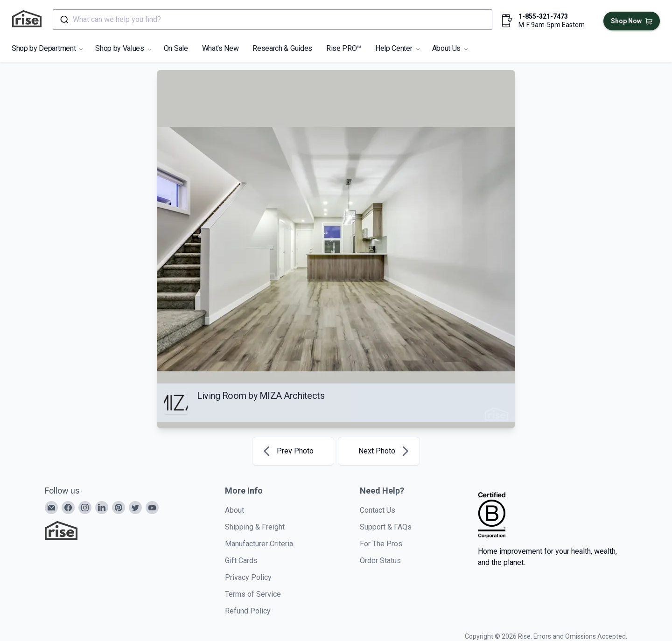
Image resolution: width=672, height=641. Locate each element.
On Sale (176, 48)
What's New (220, 48)
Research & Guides (282, 48)
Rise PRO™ (344, 48)
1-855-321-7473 (543, 16)
